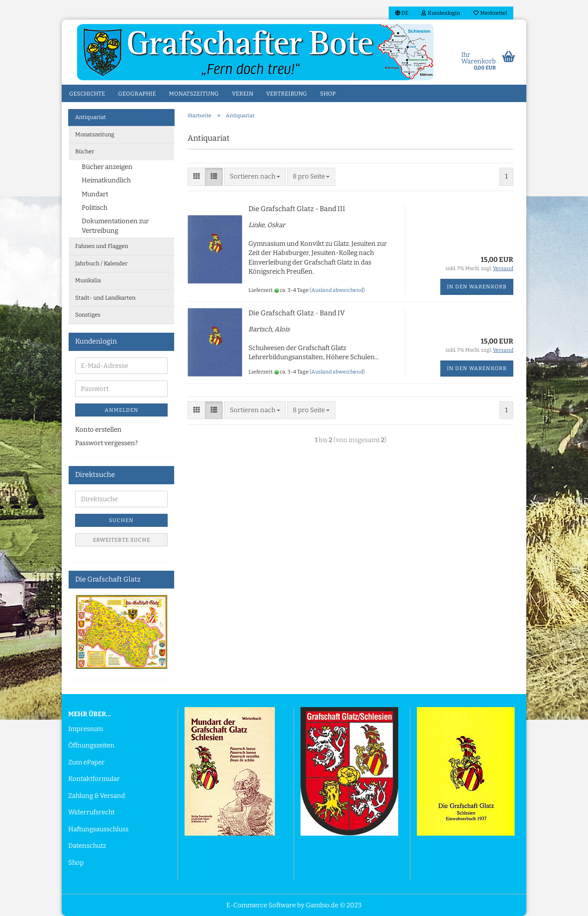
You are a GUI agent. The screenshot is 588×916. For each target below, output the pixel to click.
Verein (243, 94)
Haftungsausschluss (98, 829)
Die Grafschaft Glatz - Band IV (297, 313)
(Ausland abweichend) (337, 290)
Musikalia (88, 280)
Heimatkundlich (106, 180)
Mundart (95, 194)
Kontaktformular (94, 779)
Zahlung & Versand (97, 796)
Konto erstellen (98, 430)
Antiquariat (91, 117)
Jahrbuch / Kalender (101, 263)
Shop (328, 94)
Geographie (137, 94)
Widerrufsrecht (91, 812)
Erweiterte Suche (122, 540)
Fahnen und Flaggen (102, 246)
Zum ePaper (86, 762)
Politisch (94, 208)
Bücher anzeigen (107, 167)
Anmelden (122, 410)
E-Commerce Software (261, 905)
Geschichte (87, 94)
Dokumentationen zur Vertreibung (115, 226)
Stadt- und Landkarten (105, 298)
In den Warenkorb (477, 287)
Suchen (121, 520)
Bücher (85, 151)
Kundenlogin (441, 13)
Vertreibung (287, 94)
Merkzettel (490, 13)
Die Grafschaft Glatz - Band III (297, 209)
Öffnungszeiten (91, 745)
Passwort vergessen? (106, 443)
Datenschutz (87, 846)
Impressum (86, 729)
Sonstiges (88, 315)
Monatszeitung (194, 94)
